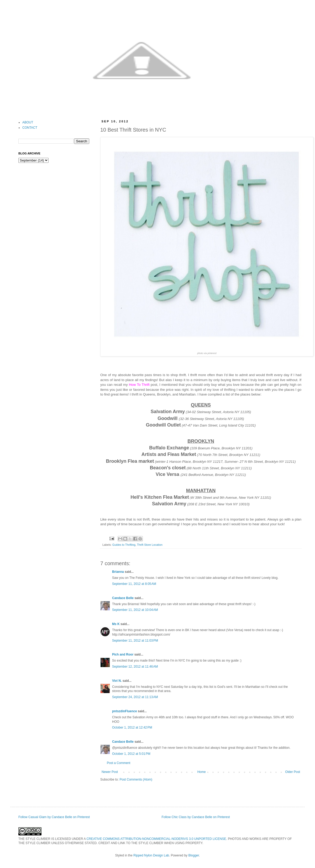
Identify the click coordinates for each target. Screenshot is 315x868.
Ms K (116, 624)
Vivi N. (117, 681)
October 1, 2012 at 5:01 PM (131, 754)
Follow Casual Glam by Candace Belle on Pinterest (54, 817)
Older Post (293, 772)
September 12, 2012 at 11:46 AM (135, 667)
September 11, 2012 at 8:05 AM (134, 584)
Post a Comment (119, 763)
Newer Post (110, 772)
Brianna (118, 572)
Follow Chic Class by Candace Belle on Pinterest (196, 817)
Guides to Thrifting (124, 545)
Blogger (194, 855)
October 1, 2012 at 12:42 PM (132, 727)
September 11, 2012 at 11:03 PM (135, 641)
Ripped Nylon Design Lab (151, 855)
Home (202, 772)
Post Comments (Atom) (136, 779)
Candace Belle (123, 598)
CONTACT (30, 128)
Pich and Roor (123, 654)
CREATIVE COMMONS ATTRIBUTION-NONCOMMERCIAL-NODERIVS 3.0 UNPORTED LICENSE (156, 839)
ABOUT (28, 122)
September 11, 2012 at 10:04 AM (135, 610)
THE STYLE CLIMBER (34, 839)
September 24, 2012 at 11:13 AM (135, 697)
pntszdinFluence (125, 711)
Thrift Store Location (150, 545)
